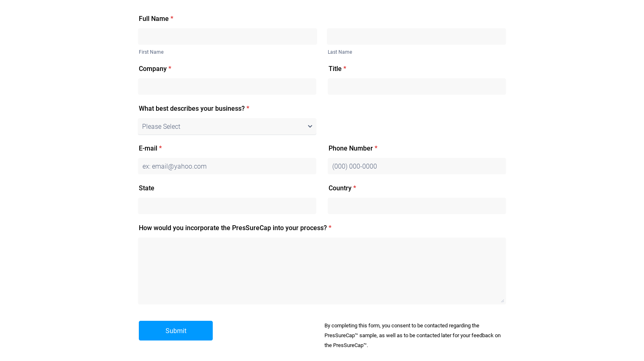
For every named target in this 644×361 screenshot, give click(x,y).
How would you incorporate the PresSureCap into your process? (235, 228)
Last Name (340, 52)
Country (342, 188)
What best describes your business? (194, 109)
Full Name (156, 19)
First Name (151, 52)
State (147, 188)
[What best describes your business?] (227, 126)
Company (155, 69)
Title (337, 69)
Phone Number (353, 148)
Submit (176, 331)
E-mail (150, 148)
